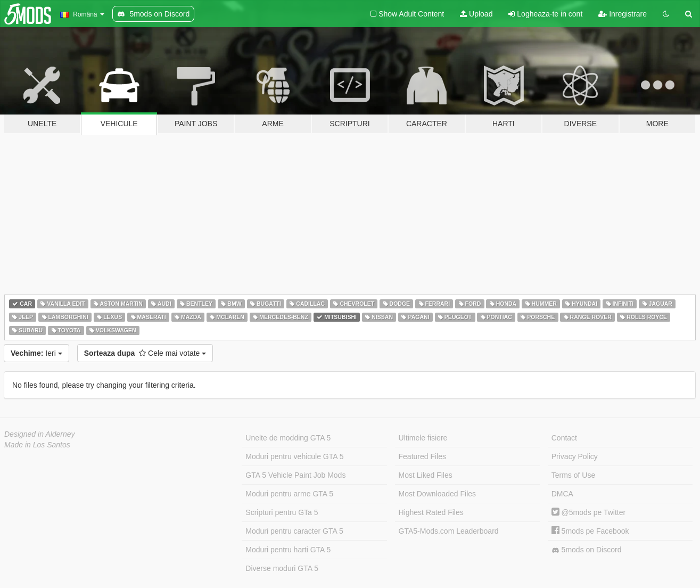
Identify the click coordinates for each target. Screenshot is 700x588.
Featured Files (422, 456)
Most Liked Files (426, 475)
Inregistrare (623, 14)
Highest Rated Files (431, 512)
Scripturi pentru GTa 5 (282, 512)
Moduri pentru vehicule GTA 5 (294, 456)
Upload (476, 14)
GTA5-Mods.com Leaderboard (449, 531)
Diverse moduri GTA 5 (282, 568)
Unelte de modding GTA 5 (288, 438)
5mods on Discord (587, 550)
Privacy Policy (575, 456)
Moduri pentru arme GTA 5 (289, 494)
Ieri (36, 353)
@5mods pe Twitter (588, 512)
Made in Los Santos (37, 445)
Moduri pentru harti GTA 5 (288, 550)
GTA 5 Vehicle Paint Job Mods (295, 475)
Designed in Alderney (40, 434)
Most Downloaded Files (438, 494)
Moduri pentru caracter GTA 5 (294, 531)
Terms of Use (573, 475)
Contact (564, 438)
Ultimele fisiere (423, 438)
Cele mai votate (145, 353)
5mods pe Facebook (590, 531)
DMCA (562, 494)
